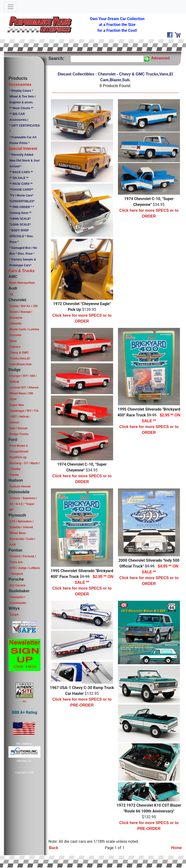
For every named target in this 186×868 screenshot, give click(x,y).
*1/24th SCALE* (20, 225)
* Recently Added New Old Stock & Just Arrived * (24, 161)
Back (54, 848)
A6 (11, 294)
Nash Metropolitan (22, 283)
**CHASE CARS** (21, 190)
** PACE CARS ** (21, 184)
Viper (13, 399)
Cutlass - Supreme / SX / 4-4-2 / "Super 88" (23, 504)
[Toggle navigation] (11, 7)
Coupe (14, 615)
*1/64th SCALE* (20, 219)
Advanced (160, 58)
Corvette (15, 335)
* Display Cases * (21, 91)
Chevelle (15, 324)
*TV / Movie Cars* (21, 195)
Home (177, 848)
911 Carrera (17, 585)
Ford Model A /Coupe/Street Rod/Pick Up (19, 452)
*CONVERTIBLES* (22, 201)
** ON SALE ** (19, 178)
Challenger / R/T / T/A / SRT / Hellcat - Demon (24, 417)
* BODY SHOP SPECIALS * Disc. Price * (22, 236)
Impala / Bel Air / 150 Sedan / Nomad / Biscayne (23, 312)
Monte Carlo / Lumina (24, 329)
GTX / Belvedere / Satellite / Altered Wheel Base (21, 527)
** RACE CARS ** (21, 172)
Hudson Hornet (20, 487)
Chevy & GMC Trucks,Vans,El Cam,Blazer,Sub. (21, 358)
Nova (13, 341)
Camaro (15, 347)
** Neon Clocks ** (21, 108)
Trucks (14, 475)
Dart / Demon (19, 428)
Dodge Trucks (19, 434)
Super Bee (17, 405)
